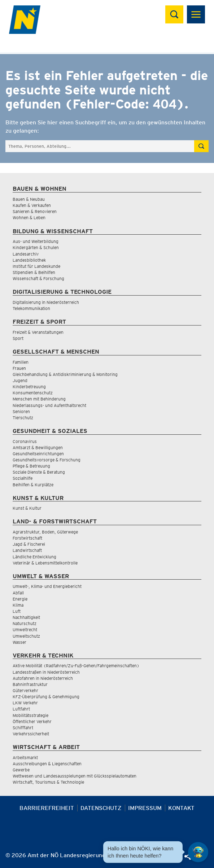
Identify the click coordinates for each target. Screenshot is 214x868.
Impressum (145, 808)
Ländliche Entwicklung (34, 557)
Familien (21, 362)
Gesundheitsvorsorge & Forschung (47, 460)
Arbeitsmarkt (25, 758)
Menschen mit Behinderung (39, 399)
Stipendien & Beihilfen (34, 272)
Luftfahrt (21, 709)
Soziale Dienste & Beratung (39, 472)
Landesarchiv (26, 254)
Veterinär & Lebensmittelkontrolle (45, 563)
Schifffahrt (23, 728)
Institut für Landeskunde (36, 266)
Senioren (21, 411)
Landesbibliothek (29, 260)
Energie (20, 599)
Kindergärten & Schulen (36, 247)
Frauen (19, 368)
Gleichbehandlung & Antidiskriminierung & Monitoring (65, 374)
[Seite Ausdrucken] (131, 858)
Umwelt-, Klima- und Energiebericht (47, 586)
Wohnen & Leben (29, 218)
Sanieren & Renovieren (35, 211)
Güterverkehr (25, 690)
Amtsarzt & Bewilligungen (38, 448)
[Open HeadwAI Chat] (198, 852)
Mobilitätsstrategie (30, 715)
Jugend (20, 380)
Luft (17, 611)
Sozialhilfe (23, 478)
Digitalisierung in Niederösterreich (46, 302)
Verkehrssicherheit (31, 734)
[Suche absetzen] (201, 146)
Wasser (19, 642)
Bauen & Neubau (29, 199)
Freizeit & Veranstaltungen (38, 332)
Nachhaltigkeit (26, 617)
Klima (18, 605)
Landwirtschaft (27, 550)
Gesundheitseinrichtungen (38, 454)
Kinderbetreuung (29, 387)
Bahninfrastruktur (30, 684)
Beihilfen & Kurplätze (33, 485)
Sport (18, 338)
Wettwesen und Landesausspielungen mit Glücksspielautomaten (75, 776)
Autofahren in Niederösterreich (43, 678)
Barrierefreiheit (47, 808)
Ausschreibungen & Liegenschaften (47, 764)
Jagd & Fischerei (29, 544)
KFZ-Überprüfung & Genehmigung (46, 697)
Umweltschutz (26, 636)
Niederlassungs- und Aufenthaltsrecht (49, 405)
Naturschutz (25, 623)
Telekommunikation (31, 308)
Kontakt (181, 808)
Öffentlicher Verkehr (32, 721)
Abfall (18, 593)
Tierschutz (23, 418)
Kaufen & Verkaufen (32, 205)
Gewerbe (21, 770)
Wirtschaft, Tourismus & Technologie (48, 782)
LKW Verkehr (25, 703)
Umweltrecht (25, 630)
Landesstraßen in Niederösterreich (46, 672)
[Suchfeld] (100, 146)
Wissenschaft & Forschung (38, 278)
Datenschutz (101, 808)
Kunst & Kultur (27, 508)
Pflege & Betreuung (31, 466)
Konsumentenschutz (33, 393)
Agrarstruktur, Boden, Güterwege (45, 532)
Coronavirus (25, 441)
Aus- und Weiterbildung (36, 241)
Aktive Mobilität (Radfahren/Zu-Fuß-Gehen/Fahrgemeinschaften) (76, 666)
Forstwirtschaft (27, 538)
